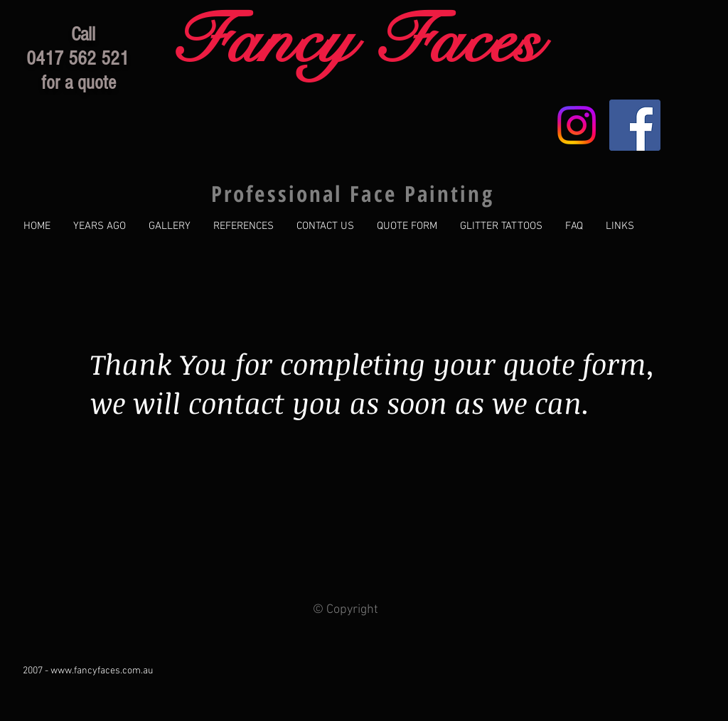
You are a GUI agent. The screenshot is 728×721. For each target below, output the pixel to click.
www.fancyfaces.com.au (102, 671)
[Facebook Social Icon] (635, 125)
